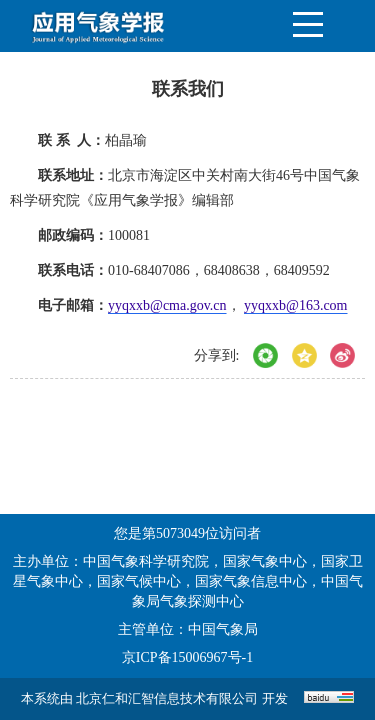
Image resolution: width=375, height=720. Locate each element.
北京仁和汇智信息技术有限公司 (167, 698)
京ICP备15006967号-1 (187, 657)
